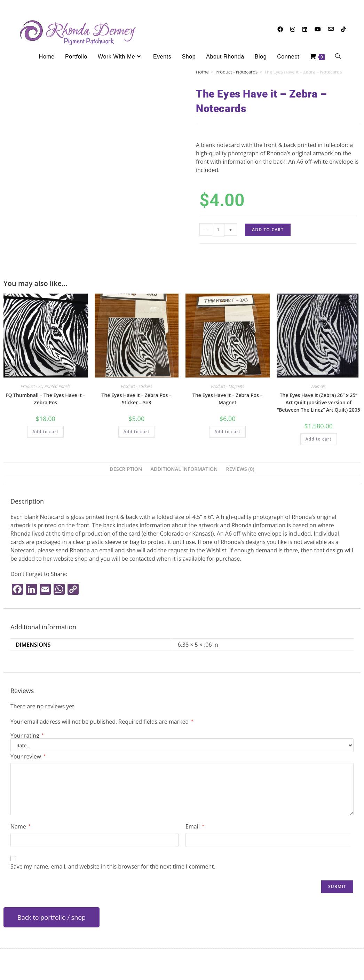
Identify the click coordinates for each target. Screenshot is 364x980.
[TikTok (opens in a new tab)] (343, 29)
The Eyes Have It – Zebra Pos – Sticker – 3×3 (137, 399)
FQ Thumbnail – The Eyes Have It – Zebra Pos (46, 399)
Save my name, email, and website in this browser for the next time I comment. (113, 866)
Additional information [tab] (184, 469)
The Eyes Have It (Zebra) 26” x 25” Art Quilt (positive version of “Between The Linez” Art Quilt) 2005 (319, 402)
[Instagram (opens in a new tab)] (293, 29)
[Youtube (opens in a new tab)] (318, 29)
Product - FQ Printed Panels (45, 386)
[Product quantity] (218, 230)
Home (202, 72)
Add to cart (268, 230)
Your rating (27, 736)
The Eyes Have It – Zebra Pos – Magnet (227, 399)
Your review (28, 756)
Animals (319, 386)
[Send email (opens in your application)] (331, 29)
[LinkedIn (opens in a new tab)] (305, 29)
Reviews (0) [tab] (240, 469)
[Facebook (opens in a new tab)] (280, 29)
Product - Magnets (227, 386)
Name (20, 826)
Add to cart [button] (45, 432)
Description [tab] (126, 469)
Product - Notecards (236, 72)
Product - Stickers (136, 386)
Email (195, 826)
